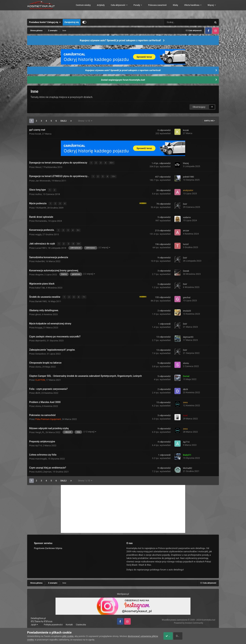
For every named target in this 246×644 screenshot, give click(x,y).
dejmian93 (41, 339)
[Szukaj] (181, 22)
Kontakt (69, 623)
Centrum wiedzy (107, 9)
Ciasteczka (81, 623)
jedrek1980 (188, 176)
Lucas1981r (41, 246)
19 (114, 176)
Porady (160, 9)
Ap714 (39, 443)
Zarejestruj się (72, 22)
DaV (185, 203)
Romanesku (41, 220)
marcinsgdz (41, 456)
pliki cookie (68, 636)
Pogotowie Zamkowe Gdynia (48, 546)
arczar (186, 229)
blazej (186, 163)
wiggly (38, 233)
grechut (187, 295)
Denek (186, 269)
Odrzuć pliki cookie (205, 636)
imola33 (187, 309)
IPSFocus (48, 619)
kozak (38, 134)
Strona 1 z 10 (85, 121)
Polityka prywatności (53, 623)
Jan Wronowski (43, 180)
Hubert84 (40, 260)
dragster (39, 273)
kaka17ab (40, 286)
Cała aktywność (142, 9)
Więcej (211, 9)
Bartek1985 (41, 299)
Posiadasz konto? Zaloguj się (45, 22)
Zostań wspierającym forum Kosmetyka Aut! (123, 80)
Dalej (64, 121)
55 (112, 163)
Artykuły (124, 9)
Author (39, 193)
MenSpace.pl (123, 592)
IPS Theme (36, 619)
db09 (38, 391)
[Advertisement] (123, 507)
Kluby (199, 9)
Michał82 (188, 466)
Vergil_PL (40, 430)
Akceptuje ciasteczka (174, 636)
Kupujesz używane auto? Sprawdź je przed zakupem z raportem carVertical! (120, 40)
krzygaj (39, 325)
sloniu (38, 365)
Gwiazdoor (41, 352)
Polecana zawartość (181, 9)
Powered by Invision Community (189, 621)
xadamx (187, 216)
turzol (186, 243)
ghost (38, 312)
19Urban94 (41, 207)
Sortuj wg (210, 121)
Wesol (38, 167)
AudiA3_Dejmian (43, 470)
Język (34, 623)
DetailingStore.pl (38, 616)
